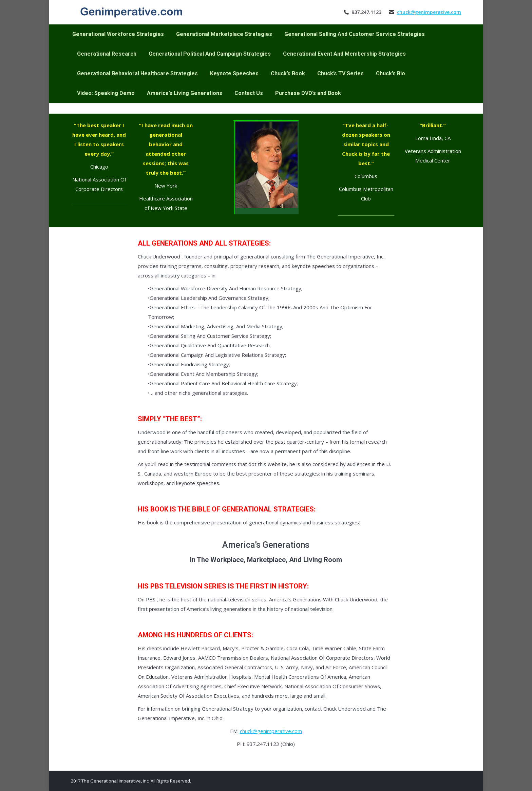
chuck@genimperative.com (429, 12)
